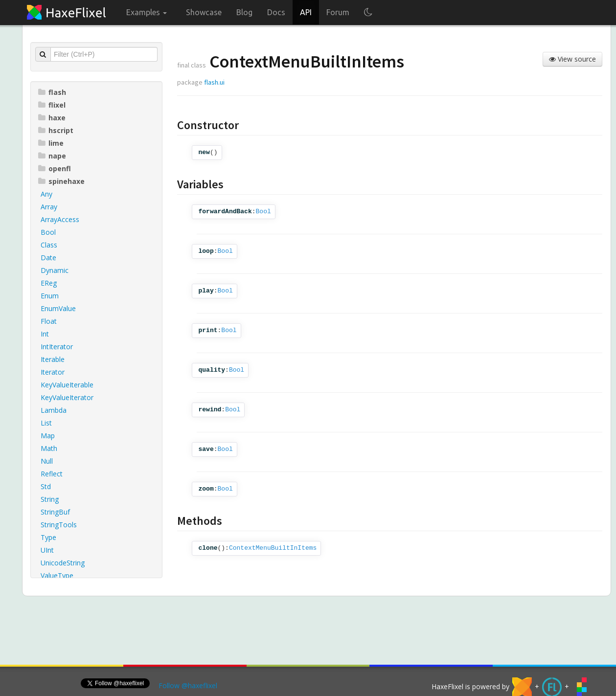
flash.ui (214, 82)
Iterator (53, 372)
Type (48, 537)
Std (46, 486)
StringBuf (55, 512)
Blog (244, 12)
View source (572, 59)
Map (48, 436)
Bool (48, 232)
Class (49, 245)
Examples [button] (147, 12)
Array (49, 207)
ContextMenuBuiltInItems (273, 548)
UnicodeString (63, 563)
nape (52, 156)
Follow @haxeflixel (188, 685)
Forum (338, 12)
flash (52, 92)
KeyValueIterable (67, 385)
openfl (55, 168)
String (50, 499)
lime (51, 143)
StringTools (59, 525)
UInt (47, 550)
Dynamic (55, 270)
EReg (49, 283)
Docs (276, 12)
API (306, 12)
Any (46, 194)
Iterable (53, 359)
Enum (50, 296)
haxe (52, 118)
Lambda (54, 410)
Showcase (204, 12)
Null (47, 461)
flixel (52, 105)
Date (48, 258)
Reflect (52, 474)
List (46, 423)
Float (49, 321)
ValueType (57, 575)
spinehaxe (61, 181)
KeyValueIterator (67, 397)
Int (45, 334)
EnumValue (58, 308)
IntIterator (57, 347)
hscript (56, 130)
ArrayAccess (60, 219)
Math (49, 448)
